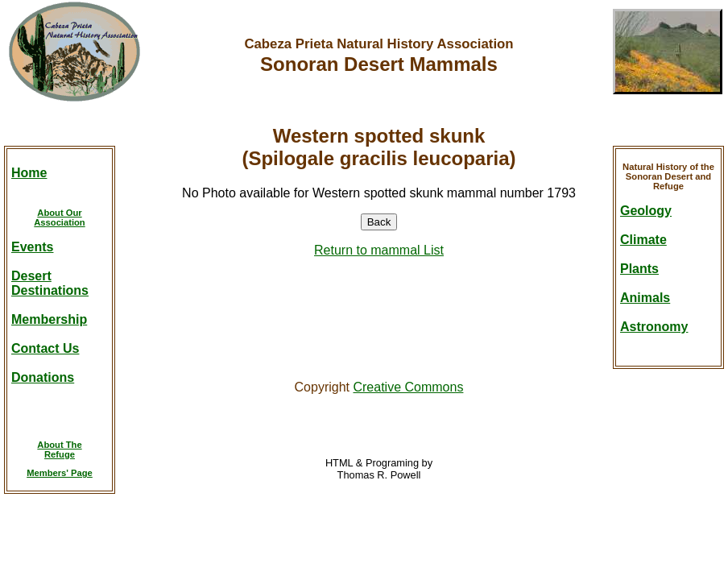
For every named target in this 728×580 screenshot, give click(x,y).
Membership (49, 319)
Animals (645, 298)
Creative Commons (408, 387)
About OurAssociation (59, 217)
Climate (643, 240)
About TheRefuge (59, 449)
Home (29, 173)
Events (32, 247)
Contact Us (45, 348)
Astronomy (654, 327)
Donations (43, 377)
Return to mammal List (379, 250)
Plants (639, 269)
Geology (646, 211)
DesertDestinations (50, 283)
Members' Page (60, 473)
